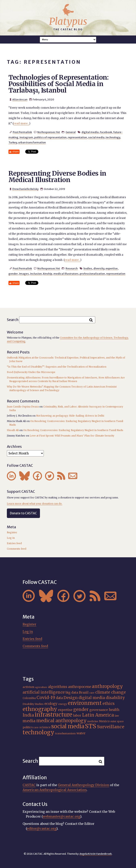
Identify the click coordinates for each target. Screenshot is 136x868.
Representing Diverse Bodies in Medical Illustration (57, 177)
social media (96, 137)
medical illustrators (66, 274)
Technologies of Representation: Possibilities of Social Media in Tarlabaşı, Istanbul (59, 84)
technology (113, 137)
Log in (11, 538)
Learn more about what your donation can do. (35, 504)
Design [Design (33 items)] (71, 698)
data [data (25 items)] (59, 698)
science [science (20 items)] (45, 727)
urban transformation (32, 142)
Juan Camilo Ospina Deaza (23, 407)
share (16, 152)
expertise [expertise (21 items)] (65, 710)
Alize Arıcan (20, 99)
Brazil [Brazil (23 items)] (84, 692)
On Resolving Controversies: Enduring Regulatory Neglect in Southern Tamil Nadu (73, 430)
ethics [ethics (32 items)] (109, 703)
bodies (88, 268)
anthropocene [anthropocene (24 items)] (80, 687)
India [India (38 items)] (28, 715)
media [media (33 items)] (29, 721)
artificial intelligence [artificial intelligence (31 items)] (44, 692)
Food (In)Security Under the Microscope (31, 372)
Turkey (13, 142)
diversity (99, 268)
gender (13, 274)
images (24, 274)
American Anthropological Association (55, 790)
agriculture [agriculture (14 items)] (41, 687)
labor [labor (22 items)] (77, 715)
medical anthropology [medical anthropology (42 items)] (61, 721)
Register (12, 532)
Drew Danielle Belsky (25, 189)
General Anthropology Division (84, 785)
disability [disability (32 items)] (115, 698)
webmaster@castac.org (61, 816)
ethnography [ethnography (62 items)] (40, 709)
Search (13, 320)
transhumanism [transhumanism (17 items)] (65, 733)
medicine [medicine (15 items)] (93, 721)
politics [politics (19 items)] (28, 727)
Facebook (106, 132)
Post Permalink (22, 132)
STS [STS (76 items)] (91, 726)
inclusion (36, 274)
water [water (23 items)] (81, 733)
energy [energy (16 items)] (63, 704)
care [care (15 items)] (92, 693)
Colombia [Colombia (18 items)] (29, 698)
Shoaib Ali (13, 430)
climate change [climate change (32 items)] (111, 692)
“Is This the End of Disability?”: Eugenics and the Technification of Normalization (57, 367)
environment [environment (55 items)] (85, 703)
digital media (90, 132)
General (71, 132)
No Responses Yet (49, 132)
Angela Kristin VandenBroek (96, 854)
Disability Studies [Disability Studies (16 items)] (33, 704)
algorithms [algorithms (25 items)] (58, 687)
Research (72, 268)
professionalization (92, 274)
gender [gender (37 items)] (81, 709)
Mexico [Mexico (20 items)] (104, 721)
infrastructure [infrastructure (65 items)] (53, 715)
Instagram (26, 137)
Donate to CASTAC (23, 513)
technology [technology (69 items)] (38, 732)
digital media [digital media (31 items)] (92, 698)
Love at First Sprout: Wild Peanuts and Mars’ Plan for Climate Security (72, 436)
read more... (21, 123)
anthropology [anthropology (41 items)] (107, 686)
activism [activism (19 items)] (28, 687)
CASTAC (29, 785)
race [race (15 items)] (36, 727)
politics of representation (50, 137)
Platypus (68, 21)
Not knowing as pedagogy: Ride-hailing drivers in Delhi (70, 416)
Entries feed (14, 543)
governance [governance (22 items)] (99, 710)
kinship (48, 274)
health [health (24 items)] (114, 710)
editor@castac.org (42, 828)
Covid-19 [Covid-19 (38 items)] (46, 698)
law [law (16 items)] (117, 716)
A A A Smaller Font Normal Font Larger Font (68, 40)
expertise (112, 268)
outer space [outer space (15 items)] (117, 721)
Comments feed (17, 549)
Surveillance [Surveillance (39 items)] (111, 727)
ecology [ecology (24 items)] (51, 704)
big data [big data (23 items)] (72, 692)
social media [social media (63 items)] (68, 726)
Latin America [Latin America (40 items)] (98, 715)
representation (77, 137)
